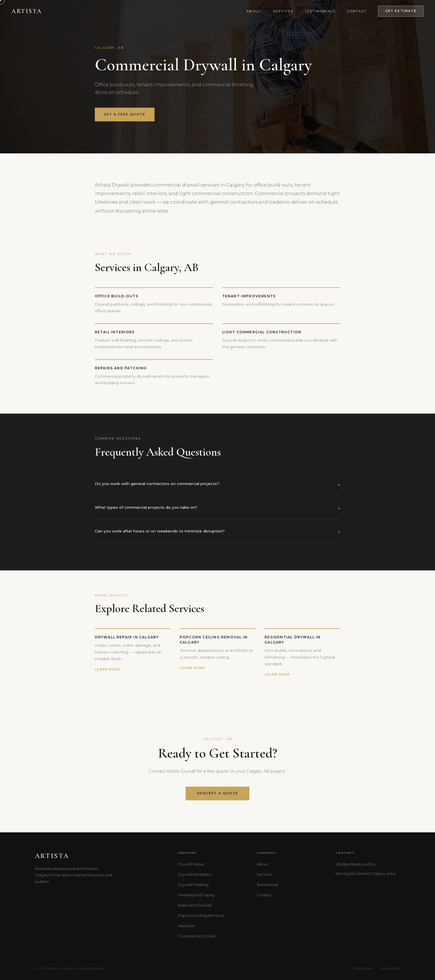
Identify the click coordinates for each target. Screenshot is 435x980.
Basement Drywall (195, 905)
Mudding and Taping (196, 895)
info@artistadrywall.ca (355, 864)
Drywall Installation (195, 874)
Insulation (187, 926)
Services (283, 11)
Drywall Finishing (193, 885)
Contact (357, 11)
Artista (27, 11)
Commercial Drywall (197, 936)
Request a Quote (217, 793)
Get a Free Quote (125, 114)
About (254, 11)
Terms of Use (362, 968)
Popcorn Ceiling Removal (201, 916)
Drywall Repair (192, 864)
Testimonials (320, 11)
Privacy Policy (391, 968)
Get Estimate (401, 11)
